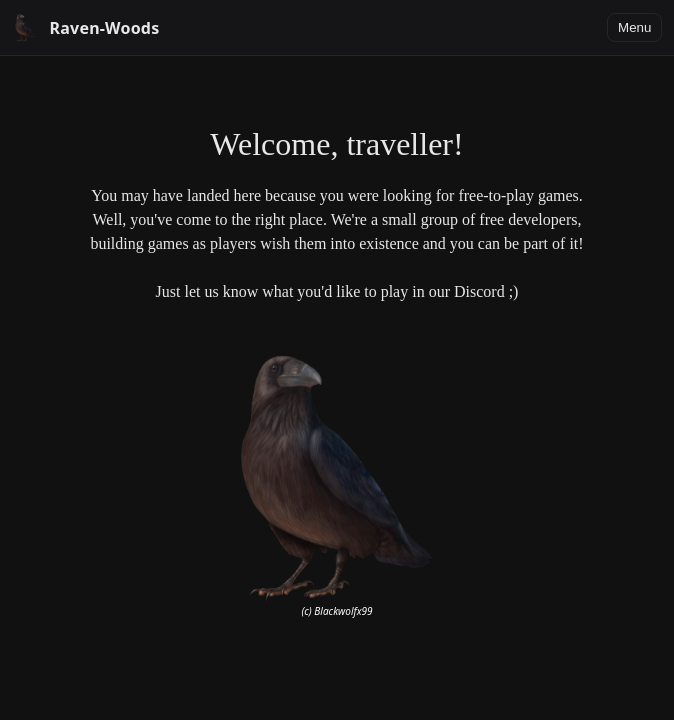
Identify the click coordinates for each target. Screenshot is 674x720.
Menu (634, 27)
